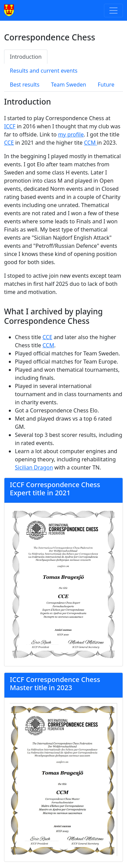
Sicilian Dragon (34, 467)
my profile (71, 134)
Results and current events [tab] (44, 71)
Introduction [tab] (26, 57)
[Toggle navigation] (113, 11)
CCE (9, 143)
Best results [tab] (25, 85)
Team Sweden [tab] (68, 85)
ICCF (10, 126)
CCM (91, 143)
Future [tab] (106, 85)
